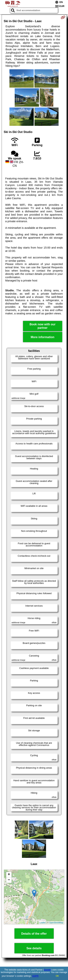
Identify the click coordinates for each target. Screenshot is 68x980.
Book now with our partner (43, 326)
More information (43, 337)
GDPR (35, 976)
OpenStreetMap (56, 923)
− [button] (9, 880)
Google (47, 970)
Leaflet (43, 923)
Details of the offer (34, 934)
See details (34, 948)
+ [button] (9, 875)
